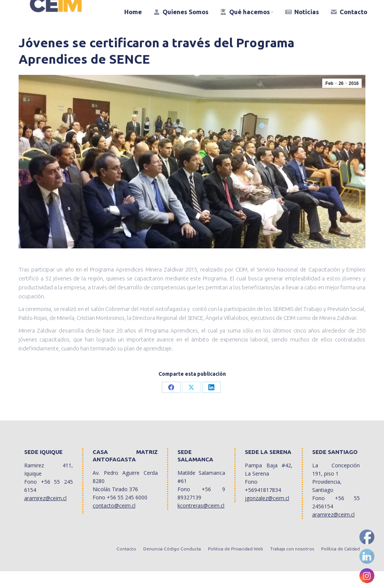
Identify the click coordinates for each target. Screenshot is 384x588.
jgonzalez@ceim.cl (267, 515)
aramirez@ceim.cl (45, 515)
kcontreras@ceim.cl (201, 522)
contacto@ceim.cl (114, 522)
